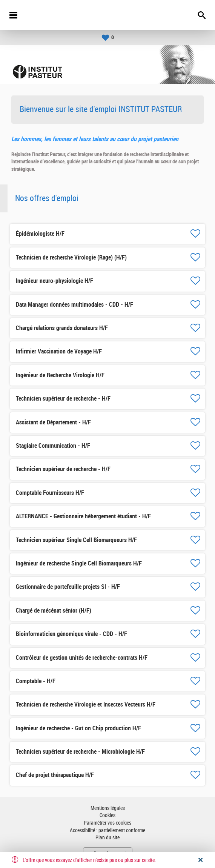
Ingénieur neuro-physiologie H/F (55, 281)
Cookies (107, 815)
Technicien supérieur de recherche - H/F (63, 399)
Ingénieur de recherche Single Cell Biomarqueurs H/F (79, 563)
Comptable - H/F (36, 681)
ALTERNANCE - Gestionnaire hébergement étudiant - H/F (83, 516)
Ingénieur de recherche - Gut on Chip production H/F (78, 728)
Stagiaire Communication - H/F (53, 446)
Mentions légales (108, 808)
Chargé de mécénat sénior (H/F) (54, 611)
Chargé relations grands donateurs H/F (62, 328)
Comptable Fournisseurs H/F (50, 493)
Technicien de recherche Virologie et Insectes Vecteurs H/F (86, 704)
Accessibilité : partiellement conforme (107, 830)
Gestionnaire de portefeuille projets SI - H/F (68, 587)
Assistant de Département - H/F (53, 422)
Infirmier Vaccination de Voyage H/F (59, 351)
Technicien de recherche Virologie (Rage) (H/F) (71, 257)
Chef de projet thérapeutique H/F (55, 775)
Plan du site (107, 838)
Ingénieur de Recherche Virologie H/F (60, 375)
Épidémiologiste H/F (40, 234)
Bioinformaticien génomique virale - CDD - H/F (71, 634)
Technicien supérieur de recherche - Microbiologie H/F (80, 752)
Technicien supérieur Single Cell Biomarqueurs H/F (76, 540)
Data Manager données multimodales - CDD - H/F (74, 305)
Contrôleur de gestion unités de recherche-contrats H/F (82, 658)
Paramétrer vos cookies (107, 823)
